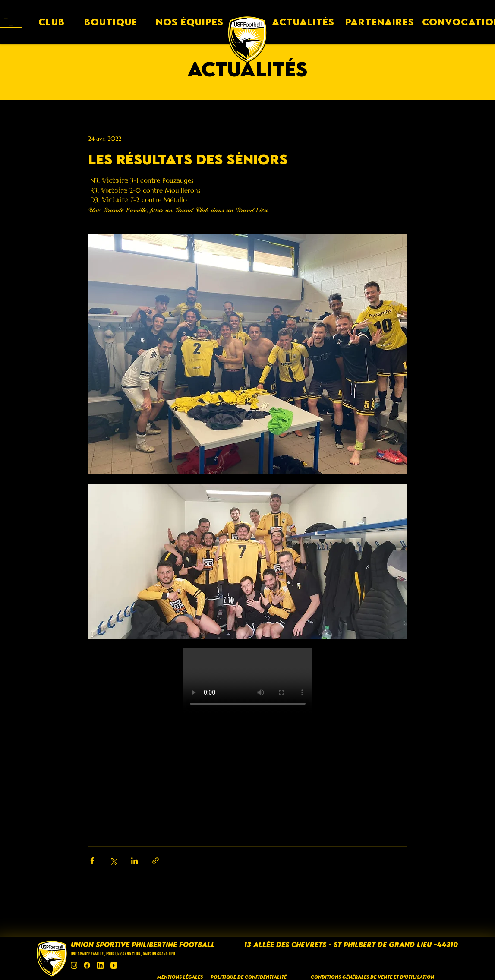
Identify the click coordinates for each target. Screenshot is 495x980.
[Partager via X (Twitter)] (113, 861)
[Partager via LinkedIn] (134, 861)
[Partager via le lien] (156, 861)
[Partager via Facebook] (92, 861)
